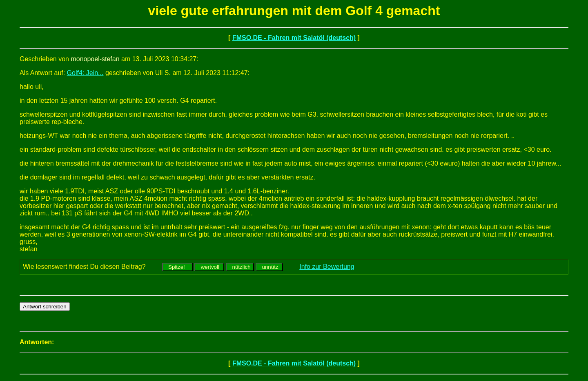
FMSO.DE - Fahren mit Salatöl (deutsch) (294, 38)
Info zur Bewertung (327, 267)
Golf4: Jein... (85, 73)
